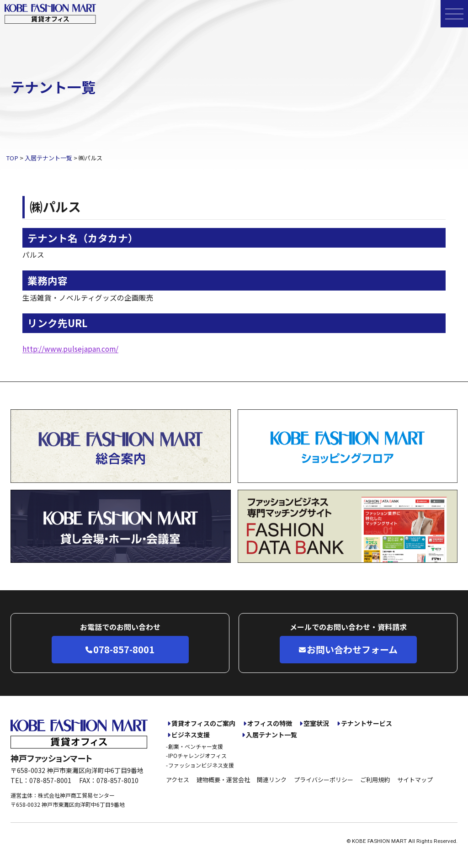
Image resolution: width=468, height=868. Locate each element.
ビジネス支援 (191, 735)
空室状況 (316, 723)
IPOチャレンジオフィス (197, 755)
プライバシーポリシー (324, 780)
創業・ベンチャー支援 (196, 746)
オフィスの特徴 (270, 723)
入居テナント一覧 (271, 735)
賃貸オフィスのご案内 (203, 723)
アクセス (178, 780)
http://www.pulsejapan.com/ (70, 349)
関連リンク (272, 780)
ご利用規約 (375, 780)
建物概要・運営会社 (223, 780)
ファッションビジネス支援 (201, 765)
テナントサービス (367, 723)
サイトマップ (415, 780)
